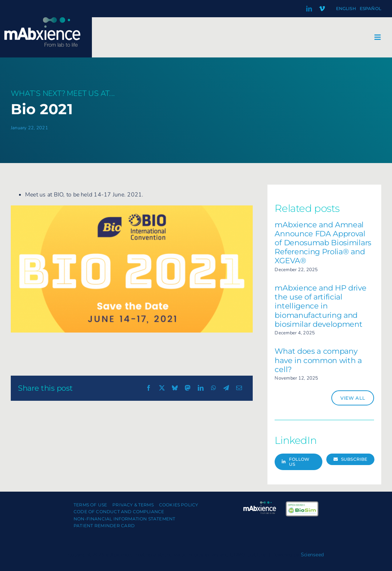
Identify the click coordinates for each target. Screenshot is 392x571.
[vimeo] (322, 9)
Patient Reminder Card (104, 526)
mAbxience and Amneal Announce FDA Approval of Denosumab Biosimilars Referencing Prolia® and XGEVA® (323, 243)
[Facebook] (149, 388)
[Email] (239, 388)
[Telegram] (226, 388)
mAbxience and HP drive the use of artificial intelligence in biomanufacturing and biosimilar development (320, 306)
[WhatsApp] (214, 388)
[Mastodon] (188, 388)
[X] (162, 388)
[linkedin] (309, 9)
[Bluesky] (175, 388)
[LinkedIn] (201, 388)
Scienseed (312, 555)
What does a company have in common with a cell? (318, 360)
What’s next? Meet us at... (63, 93)
